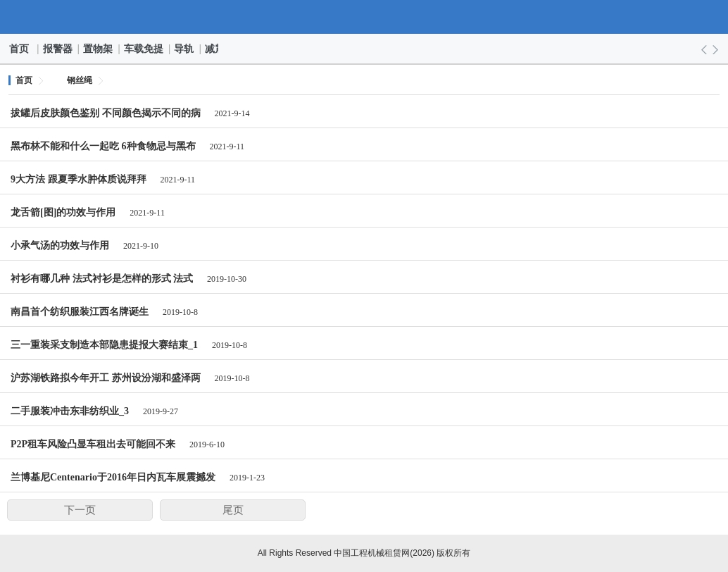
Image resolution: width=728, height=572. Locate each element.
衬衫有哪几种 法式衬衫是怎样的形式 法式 (102, 279)
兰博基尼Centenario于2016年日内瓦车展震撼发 (113, 477)
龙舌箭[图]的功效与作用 (63, 212)
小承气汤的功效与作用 (60, 245)
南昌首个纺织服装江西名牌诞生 (80, 312)
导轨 (184, 49)
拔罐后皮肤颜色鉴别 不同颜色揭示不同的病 (106, 113)
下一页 (80, 510)
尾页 (233, 510)
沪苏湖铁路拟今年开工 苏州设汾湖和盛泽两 (106, 378)
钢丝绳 (80, 80)
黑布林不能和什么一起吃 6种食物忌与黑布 (103, 146)
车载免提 (144, 49)
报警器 (58, 49)
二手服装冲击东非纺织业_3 (70, 411)
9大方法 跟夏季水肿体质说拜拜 (79, 179)
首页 (20, 49)
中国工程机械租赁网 (364, 17)
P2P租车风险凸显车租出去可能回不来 (93, 444)
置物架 (99, 49)
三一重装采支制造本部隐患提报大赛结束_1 (104, 345)
